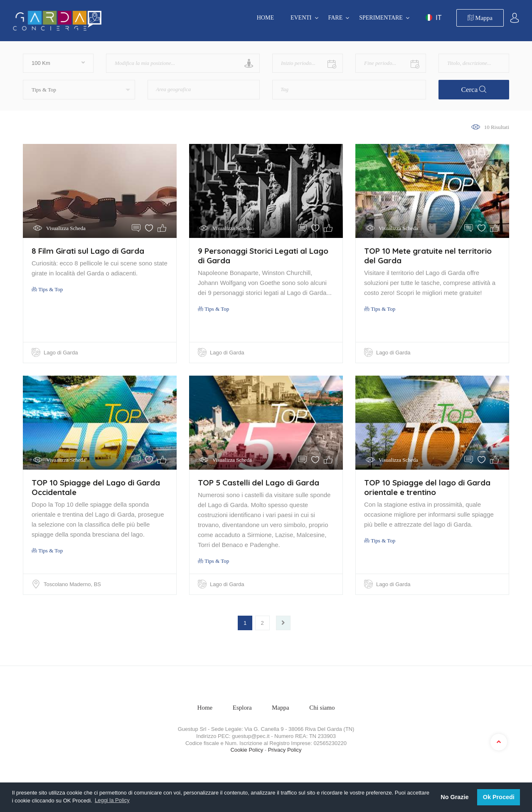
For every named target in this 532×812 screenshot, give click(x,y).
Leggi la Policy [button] (112, 800)
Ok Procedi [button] (499, 797)
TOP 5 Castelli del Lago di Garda (259, 483)
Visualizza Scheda (66, 228)
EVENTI (301, 18)
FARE (336, 18)
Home (265, 18)
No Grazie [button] (454, 797)
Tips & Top (47, 289)
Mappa (480, 18)
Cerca (474, 90)
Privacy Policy (285, 750)
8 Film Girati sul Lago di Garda (88, 251)
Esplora (242, 708)
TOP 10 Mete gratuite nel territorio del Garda (428, 256)
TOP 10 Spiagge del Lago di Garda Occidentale (96, 487)
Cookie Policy (247, 750)
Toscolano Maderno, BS (72, 584)
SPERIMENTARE (381, 18)
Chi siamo (322, 708)
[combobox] (204, 90)
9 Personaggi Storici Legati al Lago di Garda (263, 256)
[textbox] (189, 87)
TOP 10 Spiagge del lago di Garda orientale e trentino (427, 487)
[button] (79, 90)
